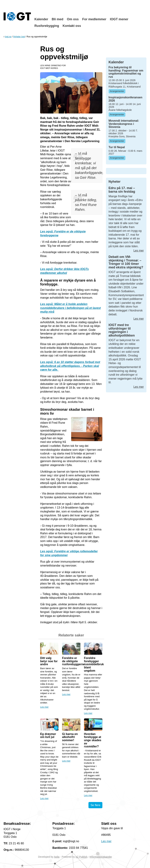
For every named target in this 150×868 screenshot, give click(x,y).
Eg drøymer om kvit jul (48, 736)
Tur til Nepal (117, 147)
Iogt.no (8, 37)
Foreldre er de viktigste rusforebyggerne (73, 661)
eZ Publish (82, 857)
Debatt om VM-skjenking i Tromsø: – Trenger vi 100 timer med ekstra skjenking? (126, 262)
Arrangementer (117, 91)
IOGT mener (119, 19)
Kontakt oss (72, 26)
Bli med (58, 19)
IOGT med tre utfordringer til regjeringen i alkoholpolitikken (122, 330)
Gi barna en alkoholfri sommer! (70, 737)
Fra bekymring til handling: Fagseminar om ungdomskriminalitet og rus (126, 72)
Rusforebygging (47, 26)
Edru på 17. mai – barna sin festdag (122, 190)
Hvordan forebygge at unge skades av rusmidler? (93, 740)
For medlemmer (94, 19)
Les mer (44, 707)
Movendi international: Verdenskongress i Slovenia (124, 124)
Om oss (73, 19)
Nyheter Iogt (19, 37)
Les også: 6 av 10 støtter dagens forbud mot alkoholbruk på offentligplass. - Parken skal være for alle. (70, 366)
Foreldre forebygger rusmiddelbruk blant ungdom (94, 664)
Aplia (57, 857)
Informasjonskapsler (101, 857)
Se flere (95, 805)
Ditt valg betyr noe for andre (49, 661)
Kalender (41, 19)
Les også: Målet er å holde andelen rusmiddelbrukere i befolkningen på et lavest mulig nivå (70, 308)
